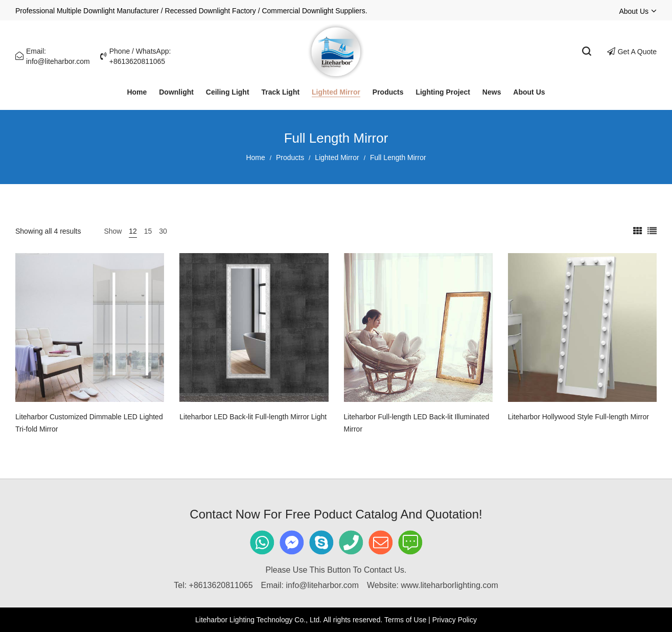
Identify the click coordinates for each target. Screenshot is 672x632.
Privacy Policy (455, 620)
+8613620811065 (221, 585)
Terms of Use (405, 620)
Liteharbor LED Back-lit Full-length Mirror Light (253, 417)
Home (255, 157)
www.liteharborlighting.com (449, 585)
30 (163, 231)
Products (290, 157)
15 (148, 231)
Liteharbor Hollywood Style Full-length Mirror (578, 417)
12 (133, 231)
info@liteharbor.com (323, 585)
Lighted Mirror (337, 157)
